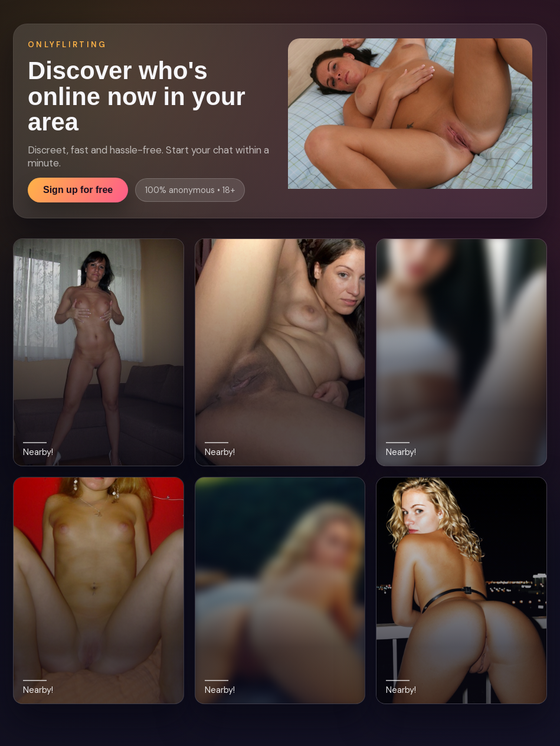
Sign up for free (78, 190)
